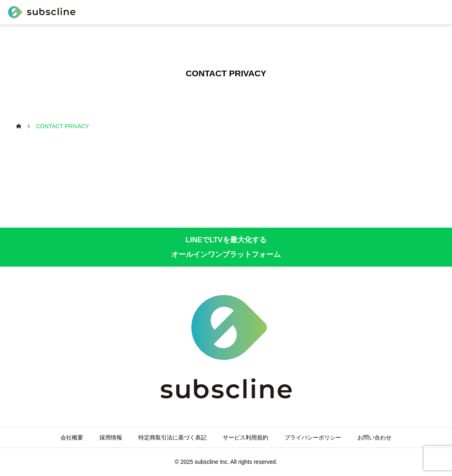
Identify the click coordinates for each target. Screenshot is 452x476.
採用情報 (111, 437)
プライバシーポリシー (313, 437)
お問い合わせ (375, 437)
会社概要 (72, 437)
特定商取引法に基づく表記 (172, 437)
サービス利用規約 (245, 437)
